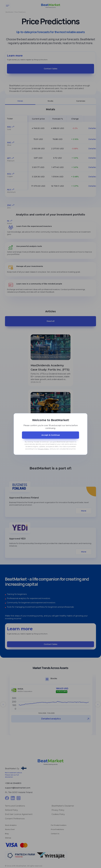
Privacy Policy (44, 449)
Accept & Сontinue (51, 435)
